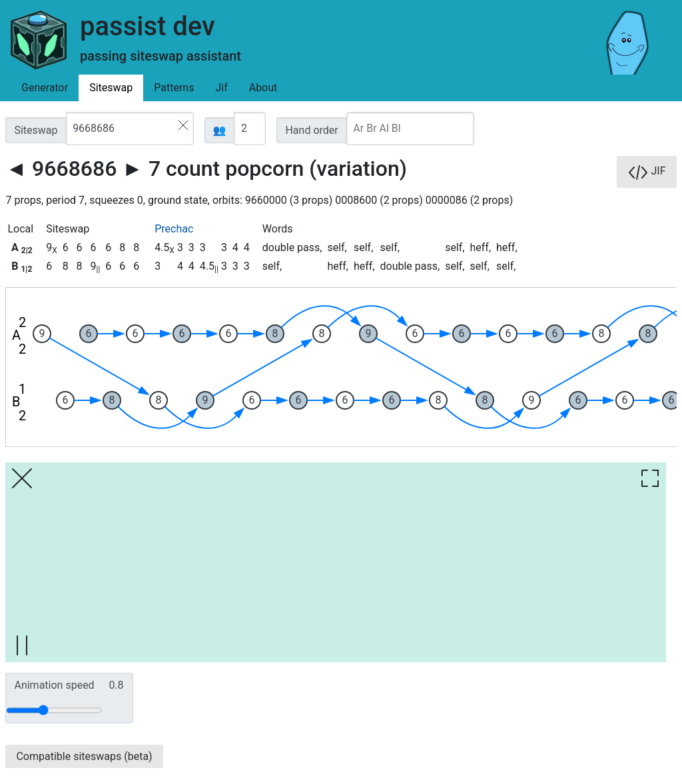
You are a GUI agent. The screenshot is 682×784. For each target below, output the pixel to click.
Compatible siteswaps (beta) (84, 756)
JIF (647, 172)
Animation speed (69, 685)
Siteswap (111, 88)
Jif (221, 88)
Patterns (174, 88)
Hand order (311, 130)
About (263, 88)
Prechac (174, 229)
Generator (45, 88)
